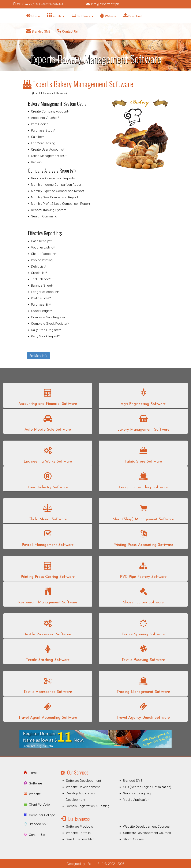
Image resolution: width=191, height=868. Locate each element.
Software (82, 16)
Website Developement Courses (146, 827)
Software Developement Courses (147, 833)
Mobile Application (136, 800)
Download (133, 16)
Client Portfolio (39, 805)
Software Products (79, 827)
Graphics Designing (137, 793)
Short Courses (133, 839)
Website (108, 16)
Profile (56, 16)
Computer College (42, 815)
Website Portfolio (78, 833)
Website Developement (83, 787)
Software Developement (83, 781)
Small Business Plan (80, 839)
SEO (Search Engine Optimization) (147, 787)
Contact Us (68, 31)
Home (33, 16)
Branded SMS (38, 31)
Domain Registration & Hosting (88, 806)
